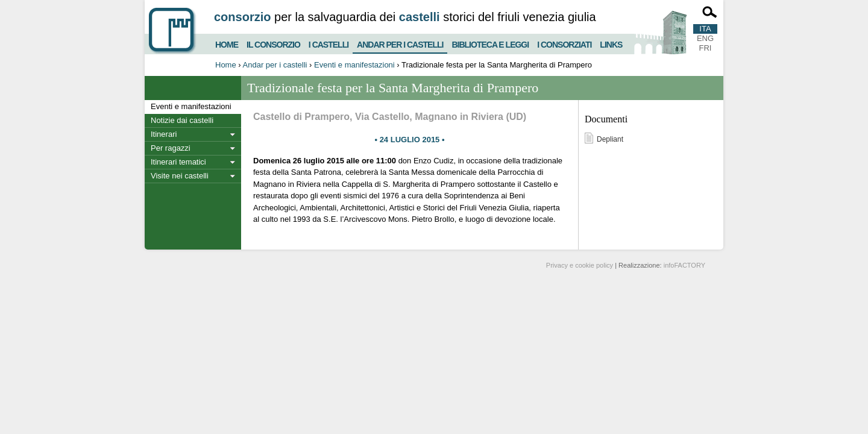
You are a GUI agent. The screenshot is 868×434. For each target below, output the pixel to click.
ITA (705, 29)
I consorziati (564, 43)
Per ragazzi (171, 148)
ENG (705, 38)
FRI (706, 48)
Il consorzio (273, 43)
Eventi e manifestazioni (354, 65)
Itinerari (164, 134)
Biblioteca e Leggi (490, 43)
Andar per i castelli (400, 42)
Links (611, 43)
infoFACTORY (684, 265)
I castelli (329, 43)
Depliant (610, 139)
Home (227, 43)
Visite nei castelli (180, 176)
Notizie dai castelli (182, 120)
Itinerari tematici (178, 162)
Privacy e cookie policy (580, 265)
